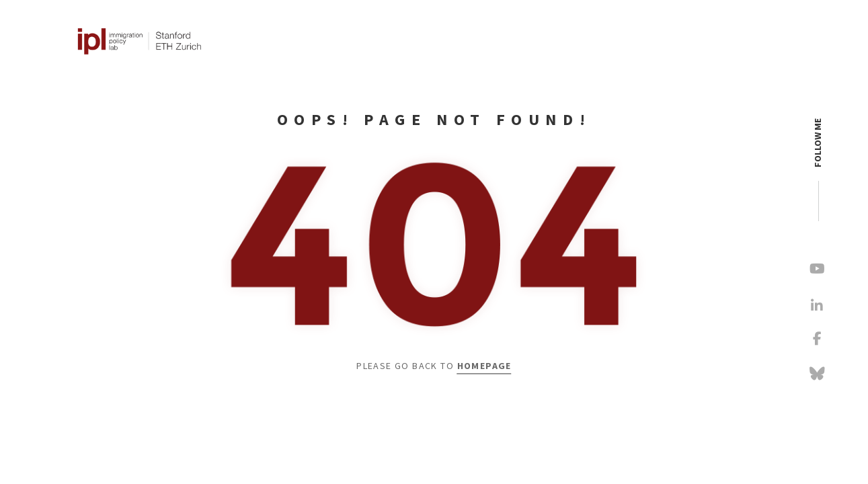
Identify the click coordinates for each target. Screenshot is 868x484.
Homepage (484, 366)
